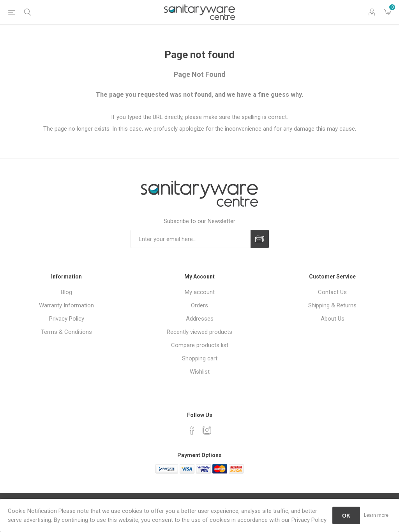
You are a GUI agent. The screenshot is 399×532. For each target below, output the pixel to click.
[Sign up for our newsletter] (191, 239)
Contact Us (332, 292)
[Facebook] (192, 430)
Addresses (200, 319)
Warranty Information (66, 305)
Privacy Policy (67, 319)
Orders (199, 305)
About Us (333, 319)
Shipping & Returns (332, 305)
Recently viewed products (199, 332)
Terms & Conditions (66, 332)
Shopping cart (200, 358)
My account (200, 292)
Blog (66, 292)
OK (346, 516)
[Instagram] (207, 430)
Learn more (376, 515)
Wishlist (200, 372)
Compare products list (200, 345)
